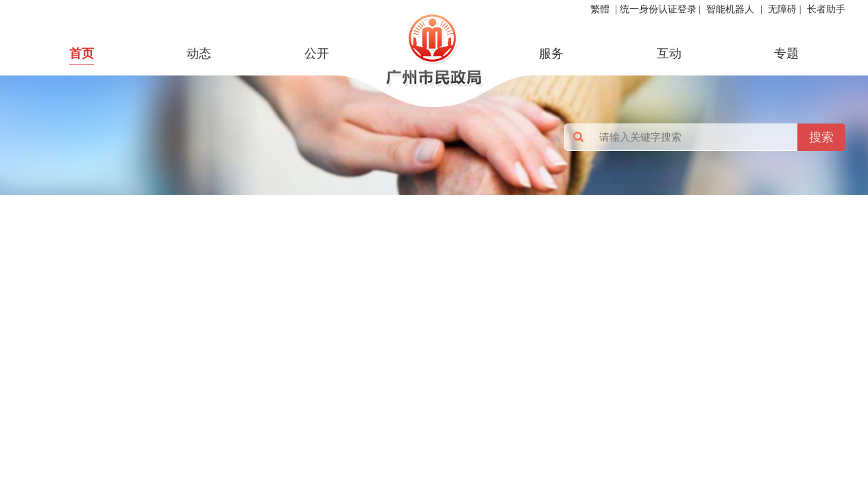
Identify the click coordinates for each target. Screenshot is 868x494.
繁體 (600, 9)
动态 (199, 54)
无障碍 (782, 9)
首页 (82, 54)
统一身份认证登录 (658, 9)
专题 (786, 54)
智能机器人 (730, 9)
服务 (551, 54)
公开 (317, 54)
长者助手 (826, 9)
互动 (669, 54)
